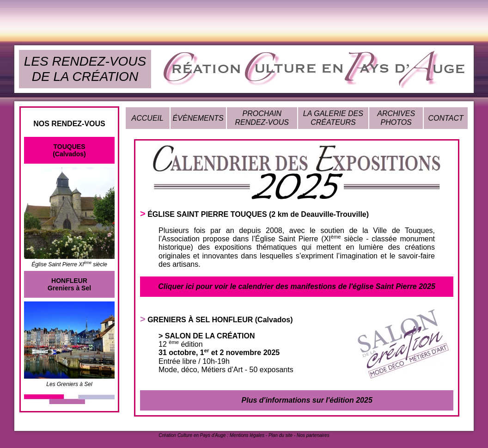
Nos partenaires (313, 435)
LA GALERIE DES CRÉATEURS (333, 118)
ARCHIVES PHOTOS (396, 118)
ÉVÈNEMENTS (198, 118)
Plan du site (281, 435)
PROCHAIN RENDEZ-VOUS (262, 118)
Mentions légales (247, 435)
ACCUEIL (148, 118)
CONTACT (446, 118)
